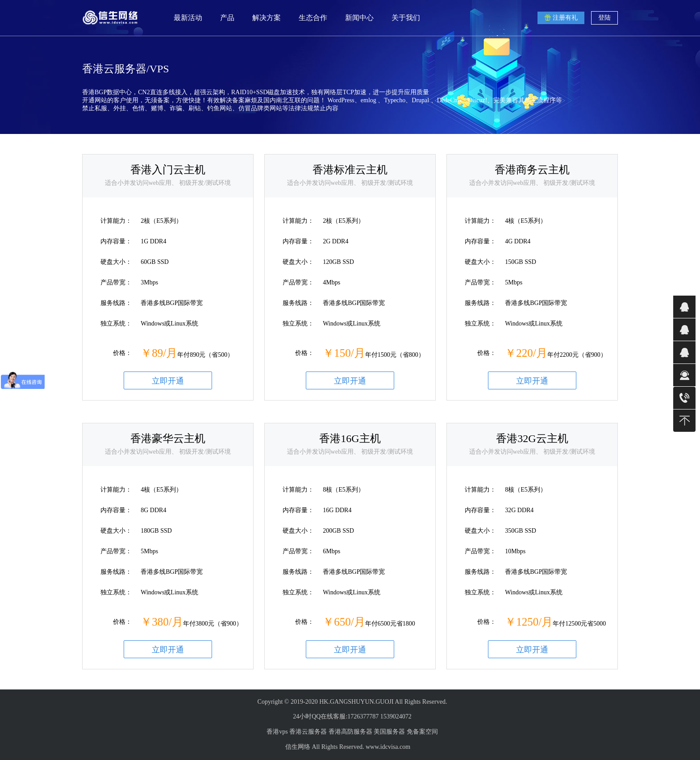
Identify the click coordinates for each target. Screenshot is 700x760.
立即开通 (168, 381)
